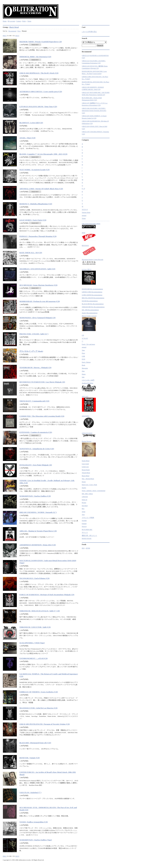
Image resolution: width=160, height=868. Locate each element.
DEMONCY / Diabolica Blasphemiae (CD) (36, 204)
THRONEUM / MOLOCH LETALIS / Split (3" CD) (40, 611)
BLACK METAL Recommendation (93, 304)
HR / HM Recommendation (90, 310)
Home (5, 21)
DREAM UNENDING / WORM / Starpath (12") (38, 512)
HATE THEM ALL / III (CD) (31, 253)
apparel (84, 215)
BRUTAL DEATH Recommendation (93, 298)
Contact (19, 21)
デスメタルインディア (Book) (31, 351)
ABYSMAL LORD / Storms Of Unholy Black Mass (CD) (41, 189)
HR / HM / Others (87, 494)
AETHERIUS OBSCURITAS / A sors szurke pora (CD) (41, 92)
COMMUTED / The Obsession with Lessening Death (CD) (42, 416)
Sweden (84, 520)
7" (82, 341)
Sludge (84, 488)
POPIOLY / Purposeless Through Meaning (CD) (38, 236)
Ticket (84, 218)
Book (83, 365)
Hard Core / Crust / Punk (89, 485)
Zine (83, 371)
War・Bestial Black (88, 479)
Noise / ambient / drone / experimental (94, 491)
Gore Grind (85, 464)
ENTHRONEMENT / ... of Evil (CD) (33, 658)
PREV (5, 36)
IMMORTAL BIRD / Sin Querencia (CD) (35, 57)
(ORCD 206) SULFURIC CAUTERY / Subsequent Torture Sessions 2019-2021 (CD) (94, 111)
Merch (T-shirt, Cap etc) (89, 323)
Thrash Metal (86, 473)
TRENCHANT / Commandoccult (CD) (34, 401)
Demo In (85, 500)
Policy (24, 21)
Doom (84, 482)
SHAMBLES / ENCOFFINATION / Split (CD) (37, 269)
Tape (83, 350)
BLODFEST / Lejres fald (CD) (31, 123)
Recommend (12, 31)
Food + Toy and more (88, 344)
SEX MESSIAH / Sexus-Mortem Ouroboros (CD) (38, 285)
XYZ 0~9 (85, 209)
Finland (84, 523)
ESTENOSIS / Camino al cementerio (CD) (36, 432)
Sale (83, 377)
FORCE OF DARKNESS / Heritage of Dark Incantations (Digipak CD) (47, 595)
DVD (83, 359)
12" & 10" (85, 338)
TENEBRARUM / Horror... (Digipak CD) (35, 368)
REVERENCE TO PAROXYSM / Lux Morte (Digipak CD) (42, 382)
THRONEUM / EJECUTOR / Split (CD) (35, 627)
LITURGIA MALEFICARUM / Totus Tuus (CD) (38, 107)
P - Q (83, 188)
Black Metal (14, 27)
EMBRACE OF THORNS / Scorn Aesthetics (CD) (39, 692)
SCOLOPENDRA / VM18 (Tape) (32, 643)
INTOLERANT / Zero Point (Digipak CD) (36, 465)
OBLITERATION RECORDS (91, 226)
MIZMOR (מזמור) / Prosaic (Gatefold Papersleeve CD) (41, 42)
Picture (84, 503)
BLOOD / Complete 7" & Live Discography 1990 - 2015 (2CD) (43, 154)
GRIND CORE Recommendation (92, 292)
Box (83, 508)
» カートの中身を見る (89, 32)
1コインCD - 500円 (88, 380)
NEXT (17, 36)
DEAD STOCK (87, 538)
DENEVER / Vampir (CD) (30, 758)
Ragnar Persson (89, 449)
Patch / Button (86, 362)
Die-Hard (85, 506)
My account (11, 21)
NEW (89, 237)
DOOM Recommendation (90, 301)
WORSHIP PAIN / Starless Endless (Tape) (36, 840)
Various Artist (86, 212)
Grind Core (85, 467)
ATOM (88, 548)
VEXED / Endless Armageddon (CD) (34, 822)
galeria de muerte (89, 435)
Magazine (85, 368)
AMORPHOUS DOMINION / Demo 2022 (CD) (38, 545)
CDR (83, 356)
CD (83, 335)
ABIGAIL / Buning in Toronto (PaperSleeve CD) (38, 531)
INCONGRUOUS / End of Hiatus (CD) (34, 578)
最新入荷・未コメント (89, 535)
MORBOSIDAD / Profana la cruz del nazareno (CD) (40, 301)
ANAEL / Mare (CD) (27, 138)
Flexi (83, 353)
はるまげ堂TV (89, 277)
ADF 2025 (89, 404)
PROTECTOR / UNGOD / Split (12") (34, 334)
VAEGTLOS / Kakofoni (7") (30, 792)
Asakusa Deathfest (89, 387)
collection (85, 497)
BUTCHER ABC (87, 529)
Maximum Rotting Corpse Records (92, 262)
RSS (83, 548)
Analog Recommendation (90, 313)
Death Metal (86, 461)
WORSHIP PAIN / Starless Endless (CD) (35, 496)
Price (19, 31)
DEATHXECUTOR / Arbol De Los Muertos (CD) (38, 708)
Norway (84, 526)
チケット (85, 532)
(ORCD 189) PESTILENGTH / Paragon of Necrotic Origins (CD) (45, 724)
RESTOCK (89, 250)
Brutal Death (86, 470)
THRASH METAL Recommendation (93, 307)
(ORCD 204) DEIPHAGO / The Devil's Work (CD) (39, 73)
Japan (84, 512)
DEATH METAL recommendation (92, 289)
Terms (29, 21)
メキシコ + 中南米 (88, 518)
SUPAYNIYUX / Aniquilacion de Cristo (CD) (37, 449)
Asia (83, 514)
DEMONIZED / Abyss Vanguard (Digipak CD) (37, 318)
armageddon (88, 422)
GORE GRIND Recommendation (92, 295)
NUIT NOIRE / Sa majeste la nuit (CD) (35, 170)
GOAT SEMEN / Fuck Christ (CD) (33, 220)
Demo (84, 374)
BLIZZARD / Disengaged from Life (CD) (35, 743)
